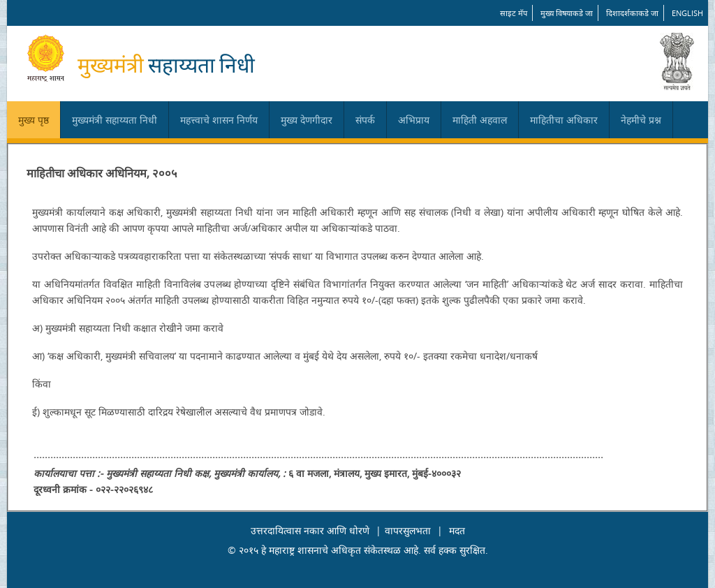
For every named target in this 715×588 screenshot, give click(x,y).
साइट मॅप (514, 13)
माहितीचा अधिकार (564, 120)
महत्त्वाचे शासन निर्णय (219, 120)
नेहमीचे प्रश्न (641, 120)
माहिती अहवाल (480, 120)
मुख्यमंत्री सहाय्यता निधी (115, 120)
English (687, 13)
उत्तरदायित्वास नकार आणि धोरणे (310, 530)
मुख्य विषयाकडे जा (567, 13)
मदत (457, 530)
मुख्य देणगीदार (307, 120)
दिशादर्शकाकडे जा (632, 13)
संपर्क (365, 120)
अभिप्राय (414, 120)
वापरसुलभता (408, 530)
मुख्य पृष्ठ (34, 120)
